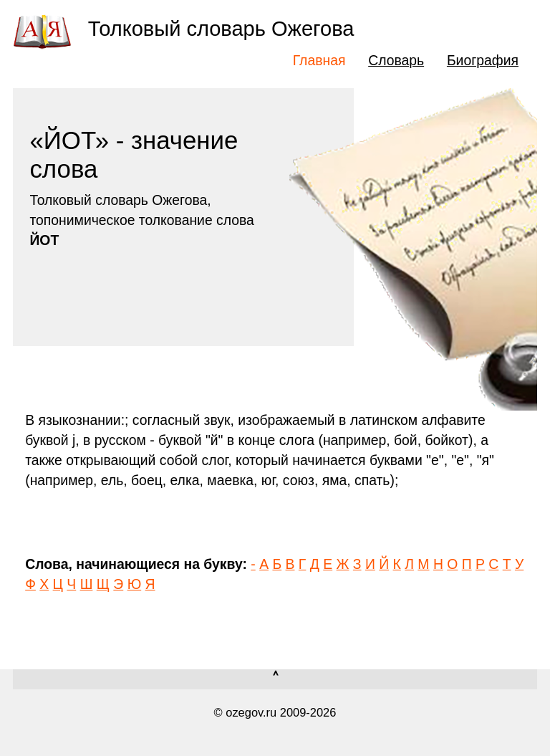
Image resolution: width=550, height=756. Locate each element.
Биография (483, 60)
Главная (319, 60)
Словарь (396, 60)
